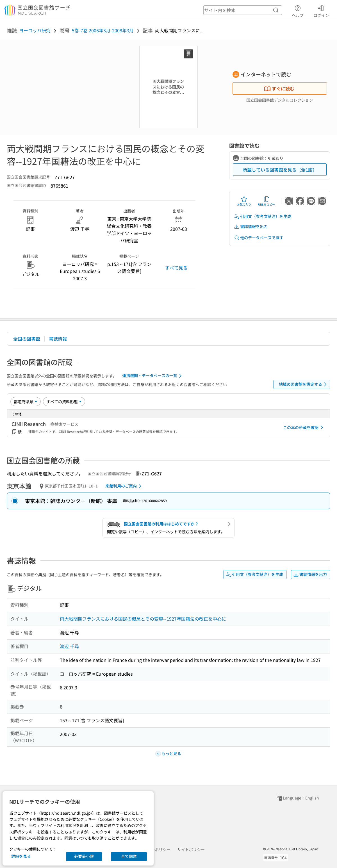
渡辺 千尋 (69, 646)
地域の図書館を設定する (304, 384)
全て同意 (129, 856)
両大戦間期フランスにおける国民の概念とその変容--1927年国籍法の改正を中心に (143, 619)
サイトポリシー (191, 849)
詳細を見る (21, 856)
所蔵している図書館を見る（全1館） (280, 170)
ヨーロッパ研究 (35, 30)
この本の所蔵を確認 (304, 427)
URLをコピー (267, 201)
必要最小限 (84, 856)
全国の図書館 (27, 339)
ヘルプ (298, 10)
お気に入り (244, 201)
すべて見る (176, 268)
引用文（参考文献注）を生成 (263, 216)
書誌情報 (58, 339)
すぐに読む (279, 88)
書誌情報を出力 (251, 226)
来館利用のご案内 (124, 486)
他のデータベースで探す (259, 238)
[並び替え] (26, 402)
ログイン (321, 10)
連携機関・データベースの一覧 (153, 376)
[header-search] (243, 10)
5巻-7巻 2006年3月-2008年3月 (103, 30)
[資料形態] (64, 402)
